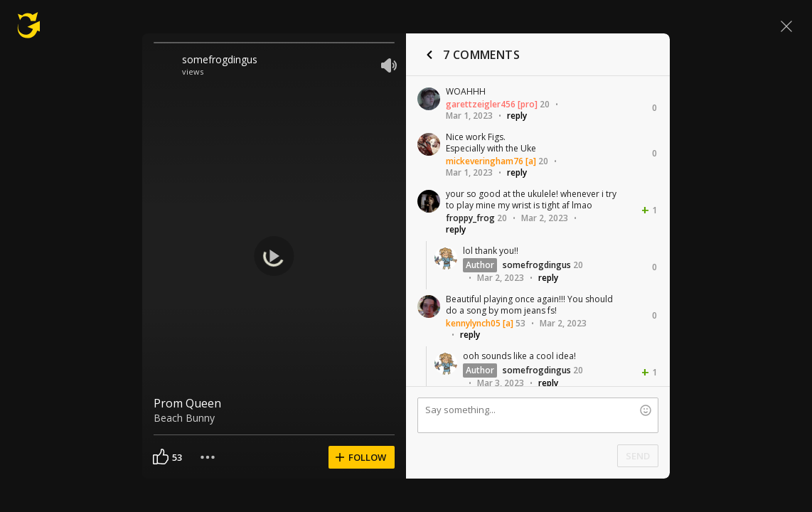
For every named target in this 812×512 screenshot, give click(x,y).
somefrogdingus (220, 59)
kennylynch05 (473, 323)
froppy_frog (470, 218)
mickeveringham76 (485, 161)
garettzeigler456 (481, 104)
